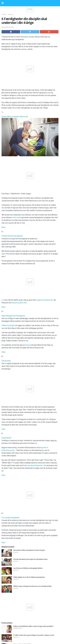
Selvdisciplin (6, 361)
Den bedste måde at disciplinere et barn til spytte (29, 550)
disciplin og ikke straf (19, 303)
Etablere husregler (8, 325)
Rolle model (17, 217)
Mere (3, 227)
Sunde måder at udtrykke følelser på (15, 117)
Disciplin (4, 14)
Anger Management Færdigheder (13, 316)
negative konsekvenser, (45, 300)
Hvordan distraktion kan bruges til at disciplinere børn (30, 559)
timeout (28, 345)
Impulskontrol (6, 438)
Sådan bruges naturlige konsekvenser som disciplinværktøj (32, 586)
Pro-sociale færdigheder (10, 518)
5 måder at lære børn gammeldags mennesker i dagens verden (34, 635)
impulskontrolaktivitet (35, 465)
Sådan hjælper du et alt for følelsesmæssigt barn (29, 577)
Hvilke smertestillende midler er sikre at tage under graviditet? (33, 626)
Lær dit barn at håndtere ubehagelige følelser (28, 568)
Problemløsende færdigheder (12, 236)
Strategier (11, 14)
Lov (3, 300)
